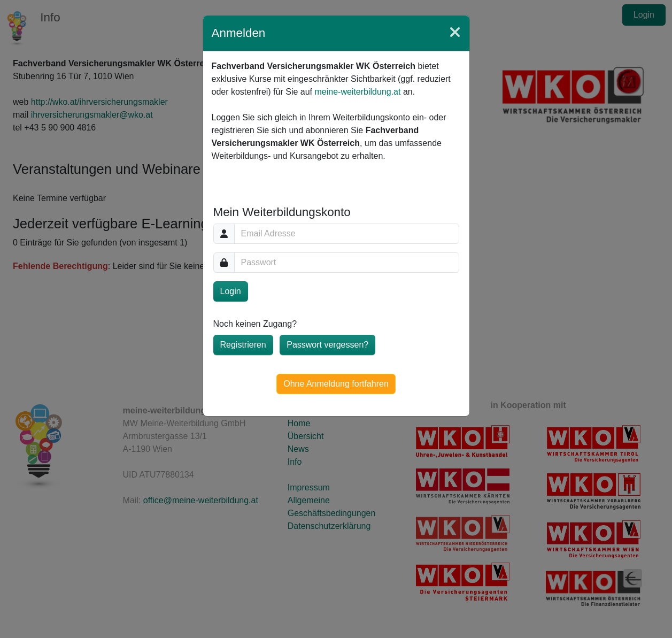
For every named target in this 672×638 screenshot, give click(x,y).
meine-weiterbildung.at (357, 92)
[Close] (455, 33)
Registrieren (243, 345)
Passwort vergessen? (327, 345)
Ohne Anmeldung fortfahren (336, 384)
